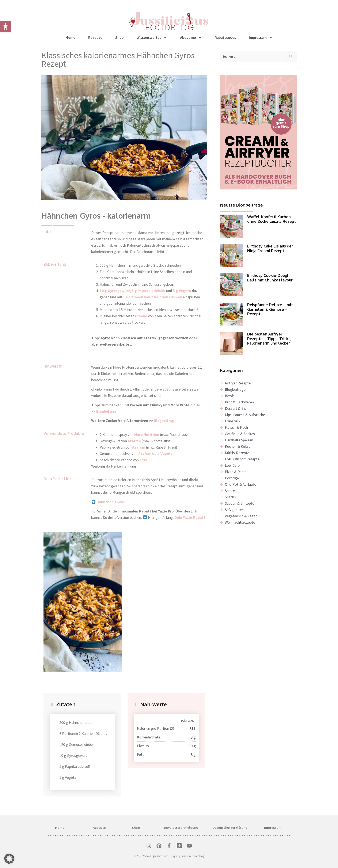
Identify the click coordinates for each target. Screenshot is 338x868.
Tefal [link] (144, 460)
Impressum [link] (261, 38)
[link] (5, 27)
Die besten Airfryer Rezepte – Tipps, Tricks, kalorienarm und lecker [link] (269, 339)
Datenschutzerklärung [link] (230, 828)
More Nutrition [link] (147, 435)
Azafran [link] (139, 447)
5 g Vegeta (68, 777)
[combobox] (252, 56)
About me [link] (191, 38)
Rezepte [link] (95, 37)
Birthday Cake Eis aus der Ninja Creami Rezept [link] (270, 248)
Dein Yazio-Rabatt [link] (190, 517)
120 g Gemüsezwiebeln (77, 744)
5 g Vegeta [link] (182, 291)
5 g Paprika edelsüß (75, 766)
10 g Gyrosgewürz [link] (115, 291)
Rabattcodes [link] (225, 37)
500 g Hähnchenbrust (76, 723)
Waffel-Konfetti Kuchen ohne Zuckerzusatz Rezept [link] (271, 219)
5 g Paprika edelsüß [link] (149, 291)
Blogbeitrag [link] (107, 411)
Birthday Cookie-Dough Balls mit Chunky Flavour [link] (270, 278)
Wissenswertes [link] (152, 38)
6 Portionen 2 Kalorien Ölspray (83, 733)
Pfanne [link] (141, 316)
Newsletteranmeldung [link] (181, 828)
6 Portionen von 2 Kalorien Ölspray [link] (153, 297)
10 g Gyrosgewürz (73, 755)
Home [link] (71, 37)
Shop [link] (119, 37)
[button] (9, 859)
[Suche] (292, 56)
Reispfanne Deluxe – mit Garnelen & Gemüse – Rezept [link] (270, 309)
